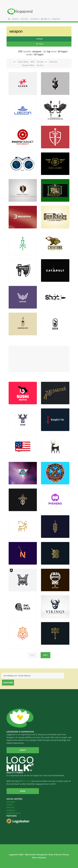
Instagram (11, 810)
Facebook (11, 802)
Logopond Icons (14, 813)
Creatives (35, 19)
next (45, 655)
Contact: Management (39, 855)
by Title (40, 44)
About (23, 750)
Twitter (10, 805)
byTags (40, 39)
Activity (25, 19)
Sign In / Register (51, 19)
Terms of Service (55, 855)
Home (39, 11)
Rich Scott (27, 781)
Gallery (15, 19)
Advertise (42, 858)
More (23, 791)
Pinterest (11, 807)
